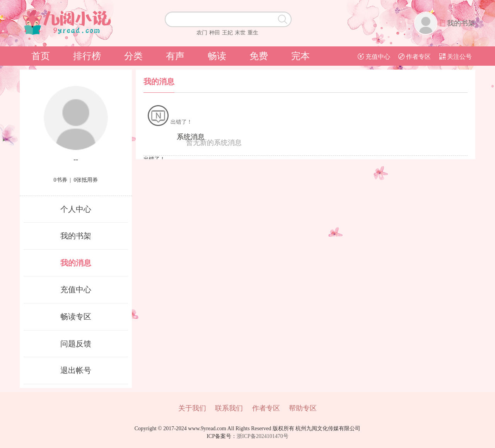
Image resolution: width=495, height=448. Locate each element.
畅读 (217, 56)
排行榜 (87, 56)
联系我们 (229, 408)
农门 (202, 33)
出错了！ (170, 122)
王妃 (227, 33)
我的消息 (76, 263)
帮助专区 (303, 408)
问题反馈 (76, 344)
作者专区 (415, 57)
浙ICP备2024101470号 (263, 436)
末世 (240, 33)
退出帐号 (76, 370)
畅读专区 (76, 317)
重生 (253, 33)
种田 (215, 33)
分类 (133, 56)
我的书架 (461, 23)
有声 (175, 56)
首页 (41, 56)
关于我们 (192, 408)
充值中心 (374, 57)
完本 (300, 56)
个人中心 (76, 209)
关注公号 (456, 57)
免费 (259, 56)
